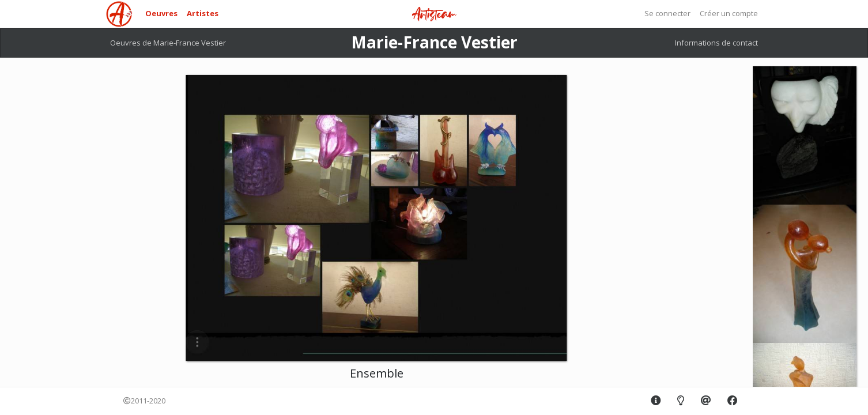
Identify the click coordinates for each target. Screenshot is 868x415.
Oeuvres (161, 13)
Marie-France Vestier (434, 42)
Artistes (203, 13)
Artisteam (434, 15)
